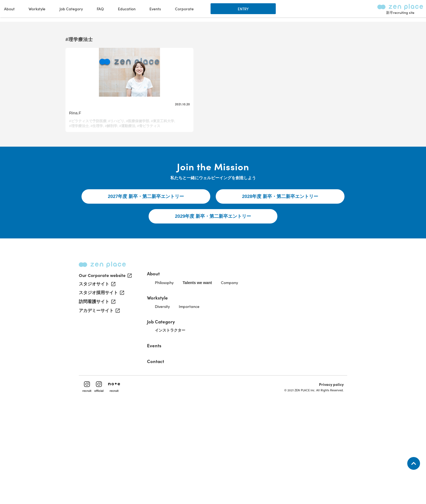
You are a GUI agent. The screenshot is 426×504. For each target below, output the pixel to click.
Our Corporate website (105, 366)
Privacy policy (324, 476)
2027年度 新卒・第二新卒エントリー (146, 263)
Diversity (183, 390)
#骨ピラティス (131, 166)
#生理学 (78, 166)
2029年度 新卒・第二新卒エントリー (213, 286)
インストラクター (192, 415)
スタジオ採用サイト (101, 385)
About (171, 353)
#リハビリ (119, 156)
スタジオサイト (97, 375)
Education (273, 11)
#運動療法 (109, 166)
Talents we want (224, 365)
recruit (94, 478)
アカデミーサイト (99, 403)
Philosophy (185, 364)
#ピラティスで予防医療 (91, 156)
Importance (215, 390)
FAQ (246, 11)
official (108, 478)
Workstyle (175, 379)
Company (262, 364)
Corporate (330, 11)
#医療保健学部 (84, 161)
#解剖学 (93, 166)
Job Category (179, 404)
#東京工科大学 (109, 161)
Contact (173, 445)
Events (301, 11)
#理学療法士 (132, 161)
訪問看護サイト (97, 394)
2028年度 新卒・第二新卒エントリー (280, 263)
